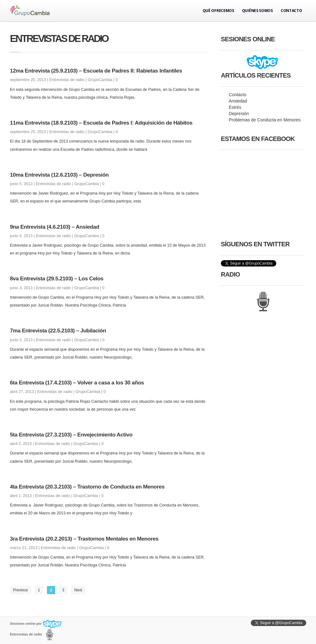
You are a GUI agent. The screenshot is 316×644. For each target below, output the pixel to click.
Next (78, 590)
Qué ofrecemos (218, 11)
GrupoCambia (100, 80)
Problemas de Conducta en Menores (265, 120)
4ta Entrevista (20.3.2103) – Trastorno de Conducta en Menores (87, 487)
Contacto (291, 11)
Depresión (239, 114)
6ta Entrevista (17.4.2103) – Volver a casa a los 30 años (77, 383)
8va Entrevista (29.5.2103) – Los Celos (57, 278)
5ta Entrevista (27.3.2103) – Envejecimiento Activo (71, 435)
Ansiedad (238, 101)
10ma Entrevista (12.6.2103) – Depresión (59, 175)
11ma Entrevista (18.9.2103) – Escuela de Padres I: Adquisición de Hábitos (101, 123)
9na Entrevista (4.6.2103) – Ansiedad (55, 227)
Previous (21, 590)
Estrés (235, 107)
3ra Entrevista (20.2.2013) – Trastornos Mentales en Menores (84, 539)
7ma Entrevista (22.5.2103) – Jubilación (58, 331)
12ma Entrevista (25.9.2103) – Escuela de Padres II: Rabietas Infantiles (96, 71)
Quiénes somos (257, 11)
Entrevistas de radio (67, 80)
